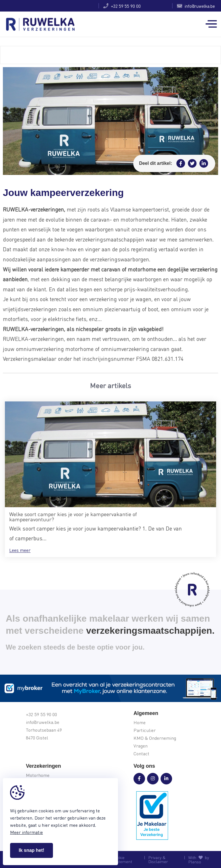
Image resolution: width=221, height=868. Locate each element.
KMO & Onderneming (155, 738)
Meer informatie (26, 832)
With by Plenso (199, 860)
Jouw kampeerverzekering (43, 6)
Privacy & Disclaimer (158, 860)
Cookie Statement (122, 860)
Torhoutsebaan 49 (44, 730)
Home (140, 723)
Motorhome (38, 775)
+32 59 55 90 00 (122, 6)
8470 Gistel (37, 738)
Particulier (145, 730)
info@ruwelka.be (196, 6)
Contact (141, 754)
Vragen (141, 746)
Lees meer (20, 550)
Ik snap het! (32, 850)
